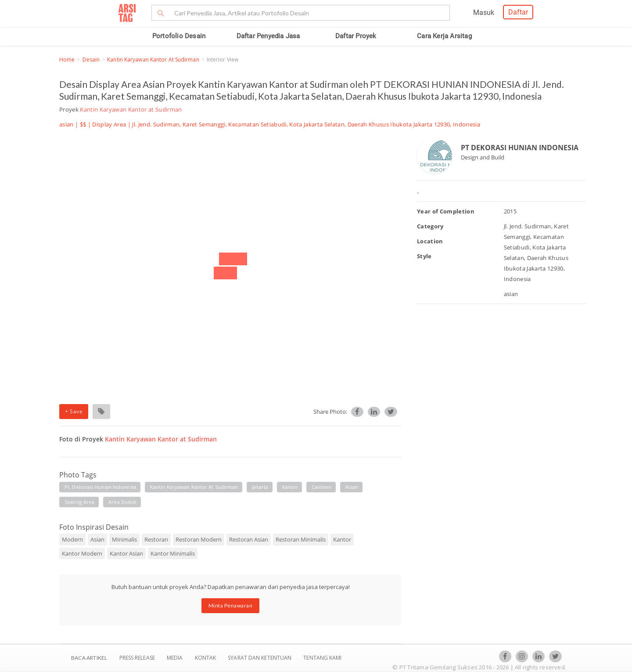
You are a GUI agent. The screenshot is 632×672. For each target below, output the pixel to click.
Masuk (484, 13)
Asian (97, 539)
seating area (79, 502)
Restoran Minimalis (301, 539)
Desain (91, 60)
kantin (290, 487)
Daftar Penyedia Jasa (268, 36)
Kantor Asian (126, 553)
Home (67, 60)
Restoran (156, 539)
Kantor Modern (82, 553)
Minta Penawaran (231, 605)
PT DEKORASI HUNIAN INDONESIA (520, 148)
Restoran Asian (249, 539)
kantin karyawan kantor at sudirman (194, 487)
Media (176, 658)
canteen (322, 487)
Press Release (137, 658)
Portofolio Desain (179, 36)
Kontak (206, 658)
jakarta (260, 487)
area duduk (122, 502)
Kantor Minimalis (173, 553)
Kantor (342, 539)
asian (352, 487)
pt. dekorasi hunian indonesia (100, 487)
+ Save (74, 411)
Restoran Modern (199, 539)
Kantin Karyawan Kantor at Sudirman (153, 60)
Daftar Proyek (356, 36)
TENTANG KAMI (322, 658)
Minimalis (124, 539)
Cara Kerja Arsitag (444, 36)
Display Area (109, 124)
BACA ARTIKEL (89, 658)
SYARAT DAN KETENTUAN (260, 658)
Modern (72, 539)
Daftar (518, 12)
